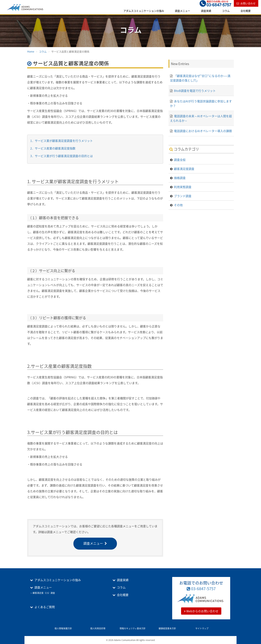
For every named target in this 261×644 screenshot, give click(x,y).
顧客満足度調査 (184, 169)
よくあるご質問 (45, 607)
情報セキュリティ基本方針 (133, 628)
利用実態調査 (183, 187)
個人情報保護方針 (63, 628)
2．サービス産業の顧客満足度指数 (53, 148)
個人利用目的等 (98, 628)
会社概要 (246, 11)
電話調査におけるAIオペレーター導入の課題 (203, 131)
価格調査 (180, 178)
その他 (178, 205)
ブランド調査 (183, 196)
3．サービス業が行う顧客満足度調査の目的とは (62, 156)
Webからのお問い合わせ (201, 611)
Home (31, 51)
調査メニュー (183, 11)
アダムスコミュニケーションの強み (144, 11)
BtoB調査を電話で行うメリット (195, 91)
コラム (226, 11)
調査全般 (180, 160)
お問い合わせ (248, 3)
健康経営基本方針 (167, 628)
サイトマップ (202, 628)
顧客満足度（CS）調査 (44, 593)
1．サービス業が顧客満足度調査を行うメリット (62, 141)
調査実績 (206, 11)
